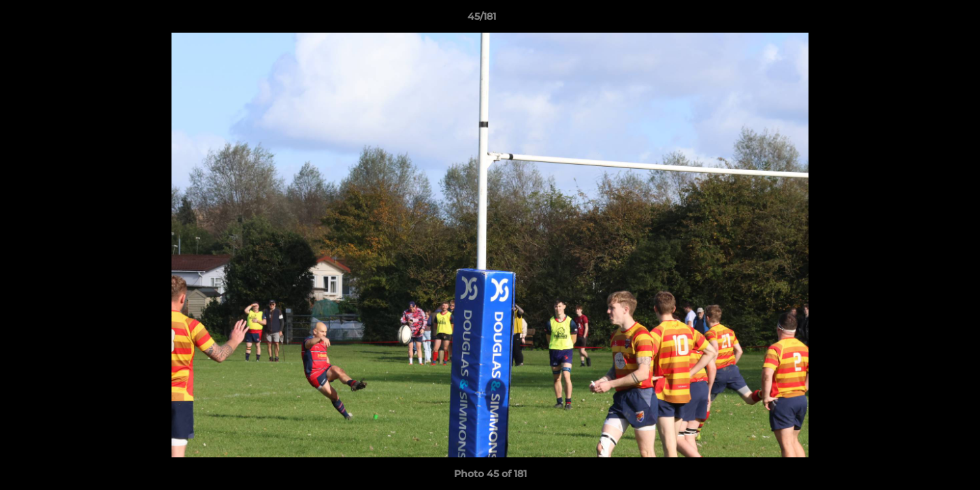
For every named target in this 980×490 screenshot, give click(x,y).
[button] (923, 20)
